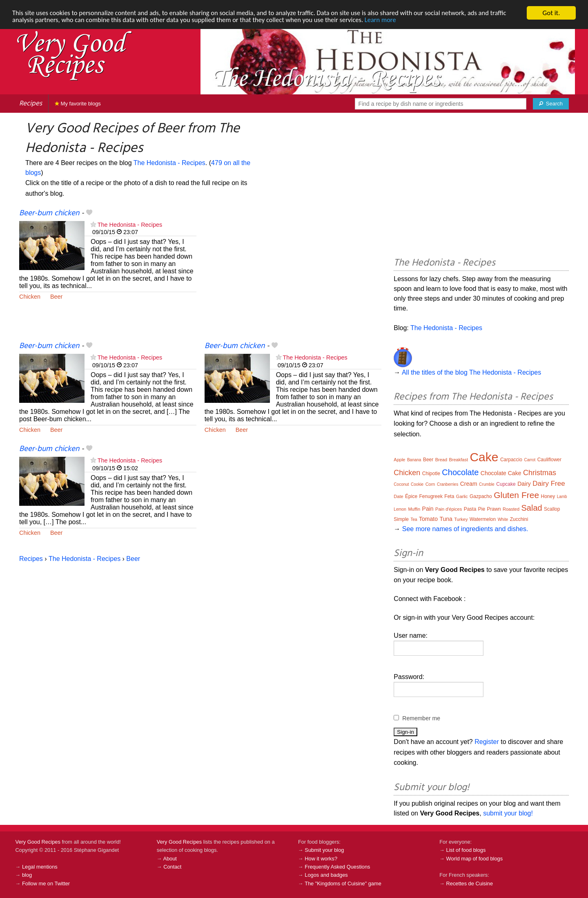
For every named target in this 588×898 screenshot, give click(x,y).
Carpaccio (511, 460)
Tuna (446, 519)
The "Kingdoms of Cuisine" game (343, 883)
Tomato (428, 519)
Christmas (540, 473)
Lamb (562, 497)
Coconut (401, 484)
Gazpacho (481, 496)
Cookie (417, 484)
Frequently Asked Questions (337, 867)
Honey (548, 496)
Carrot (530, 460)
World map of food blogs (474, 859)
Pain (428, 509)
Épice (411, 496)
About (170, 859)
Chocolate (460, 472)
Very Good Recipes (38, 842)
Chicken (30, 297)
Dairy (524, 484)
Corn (430, 484)
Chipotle (431, 474)
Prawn (494, 509)
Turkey (461, 519)
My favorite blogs (78, 104)
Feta (449, 496)
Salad (531, 508)
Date (398, 496)
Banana (414, 460)
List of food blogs (466, 850)
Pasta (470, 509)
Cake (484, 457)
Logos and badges (326, 875)
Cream (469, 484)
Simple (401, 519)
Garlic (462, 496)
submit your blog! (508, 813)
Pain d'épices (449, 509)
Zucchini (519, 519)
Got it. (551, 13)
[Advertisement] (293, 275)
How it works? (321, 859)
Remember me (421, 718)
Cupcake (506, 484)
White (503, 519)
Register (487, 742)
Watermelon (483, 519)
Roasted (511, 509)
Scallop (552, 509)
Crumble (487, 484)
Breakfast (459, 460)
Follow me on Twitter (46, 883)
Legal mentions (40, 867)
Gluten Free (516, 495)
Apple (399, 460)
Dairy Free (549, 484)
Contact (172, 867)
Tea (414, 519)
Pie (482, 509)
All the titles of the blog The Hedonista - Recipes (471, 372)
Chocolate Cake (501, 473)
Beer (56, 297)
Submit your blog (324, 850)
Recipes (31, 104)
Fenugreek (431, 496)
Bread (441, 460)
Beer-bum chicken (49, 213)
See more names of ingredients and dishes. (465, 529)
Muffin (414, 509)
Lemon (400, 509)
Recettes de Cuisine (470, 883)
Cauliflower (549, 460)
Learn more (392, 20)
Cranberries (448, 484)
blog (27, 875)
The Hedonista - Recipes (169, 163)
